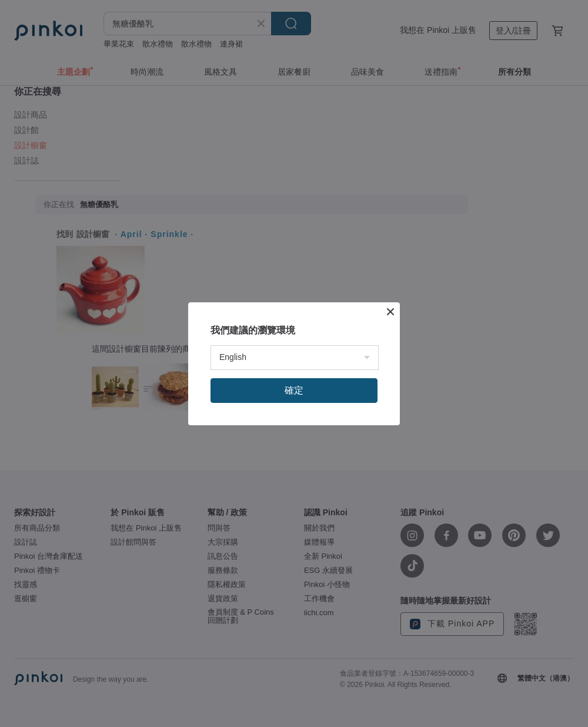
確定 (294, 390)
